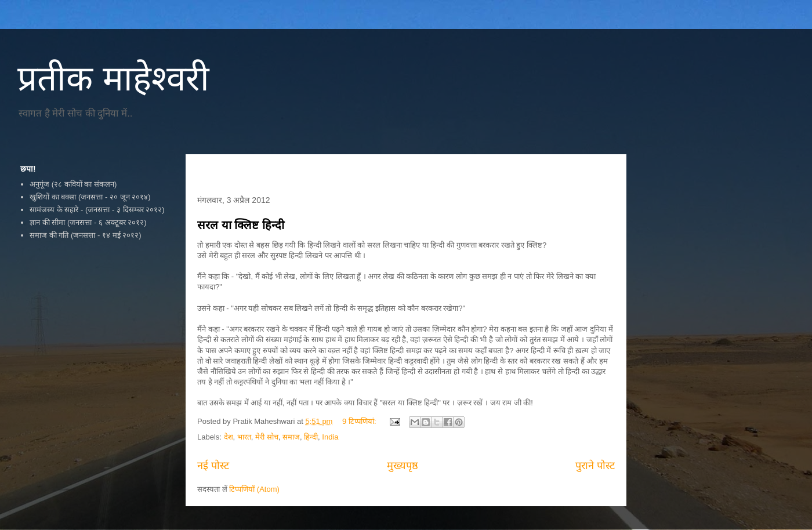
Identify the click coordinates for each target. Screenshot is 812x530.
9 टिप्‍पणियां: (360, 421)
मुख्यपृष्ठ (403, 466)
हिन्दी (311, 437)
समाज (291, 437)
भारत (244, 437)
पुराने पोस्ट (595, 466)
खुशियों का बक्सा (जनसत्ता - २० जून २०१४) (90, 197)
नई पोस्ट (213, 466)
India (330, 437)
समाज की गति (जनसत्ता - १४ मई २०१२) (85, 235)
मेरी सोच (267, 437)
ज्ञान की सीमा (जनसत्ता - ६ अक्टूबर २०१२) (88, 222)
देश (229, 437)
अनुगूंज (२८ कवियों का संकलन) (73, 184)
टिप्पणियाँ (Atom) (254, 489)
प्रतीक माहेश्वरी (113, 79)
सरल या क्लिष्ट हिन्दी (241, 225)
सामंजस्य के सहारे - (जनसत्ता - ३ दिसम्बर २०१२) (97, 210)
